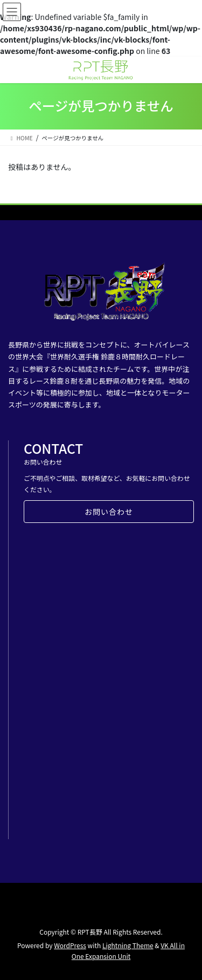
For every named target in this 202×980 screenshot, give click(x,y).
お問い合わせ (109, 512)
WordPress (70, 945)
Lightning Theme (128, 945)
